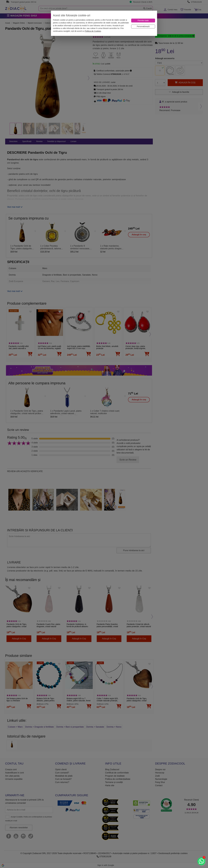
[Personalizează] (143, 27)
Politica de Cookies (93, 31)
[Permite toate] (143, 21)
